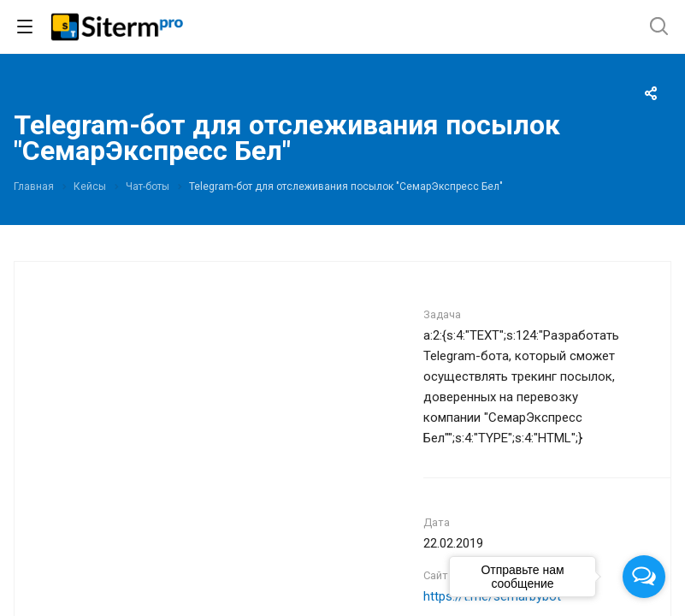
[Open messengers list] (644, 577)
